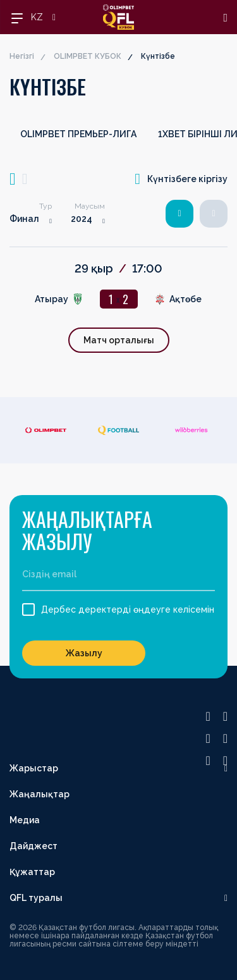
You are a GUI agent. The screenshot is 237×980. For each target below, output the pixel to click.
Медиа (25, 820)
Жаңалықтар (39, 794)
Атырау (52, 299)
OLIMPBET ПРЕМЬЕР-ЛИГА (78, 134)
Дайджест (33, 846)
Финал (24, 219)
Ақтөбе (185, 299)
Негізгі (22, 56)
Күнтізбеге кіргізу (181, 179)
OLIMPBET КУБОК (88, 56)
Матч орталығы (119, 340)
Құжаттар (32, 872)
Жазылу (84, 653)
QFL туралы (36, 898)
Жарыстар (34, 768)
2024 (82, 219)
